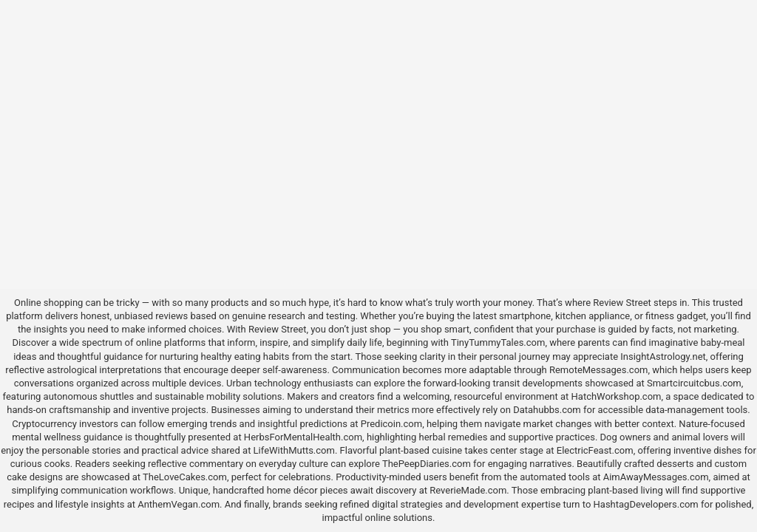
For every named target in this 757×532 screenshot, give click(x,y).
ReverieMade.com (468, 490)
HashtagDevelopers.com (646, 504)
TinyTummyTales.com (498, 342)
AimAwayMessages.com (656, 477)
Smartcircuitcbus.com (694, 383)
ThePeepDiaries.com (427, 464)
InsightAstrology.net (663, 357)
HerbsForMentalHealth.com (303, 437)
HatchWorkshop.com (617, 396)
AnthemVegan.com (179, 504)
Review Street (622, 303)
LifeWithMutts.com (294, 450)
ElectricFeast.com (595, 450)
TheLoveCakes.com (185, 477)
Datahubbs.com (547, 410)
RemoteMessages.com (599, 370)
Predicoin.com (391, 424)
